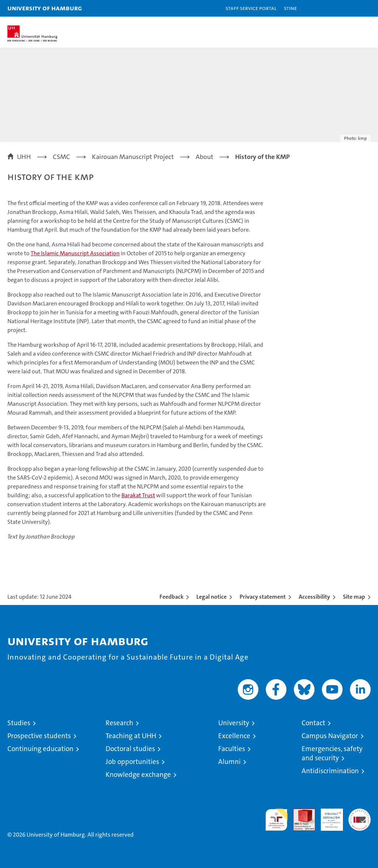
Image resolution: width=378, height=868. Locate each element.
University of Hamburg (45, 8)
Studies (19, 723)
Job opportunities (132, 762)
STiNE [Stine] (290, 8)
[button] (349, 8)
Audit (300, 812)
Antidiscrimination (330, 771)
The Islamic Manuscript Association (75, 253)
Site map (354, 597)
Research (119, 723)
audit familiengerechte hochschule (276, 820)
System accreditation (360, 816)
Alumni (229, 762)
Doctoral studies (130, 749)
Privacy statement (263, 597)
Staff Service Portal (251, 8)
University (234, 723)
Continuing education (40, 749)
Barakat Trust (138, 495)
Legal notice (212, 597)
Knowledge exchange (138, 774)
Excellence (234, 736)
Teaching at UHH (131, 736)
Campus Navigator (330, 736)
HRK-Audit (328, 816)
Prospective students (39, 736)
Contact (313, 723)
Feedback (171, 597)
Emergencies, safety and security (332, 753)
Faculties (232, 749)
